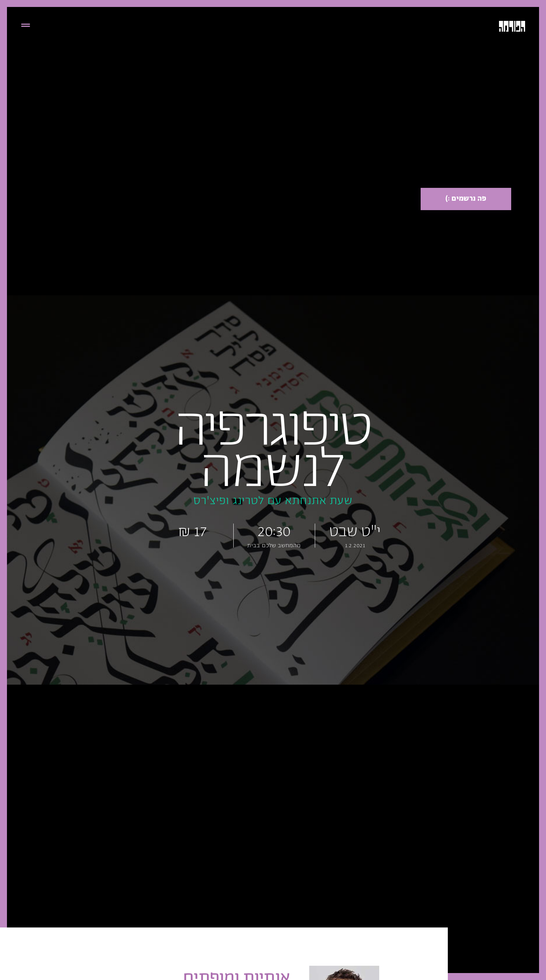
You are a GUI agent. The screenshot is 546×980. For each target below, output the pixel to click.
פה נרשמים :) (466, 199)
